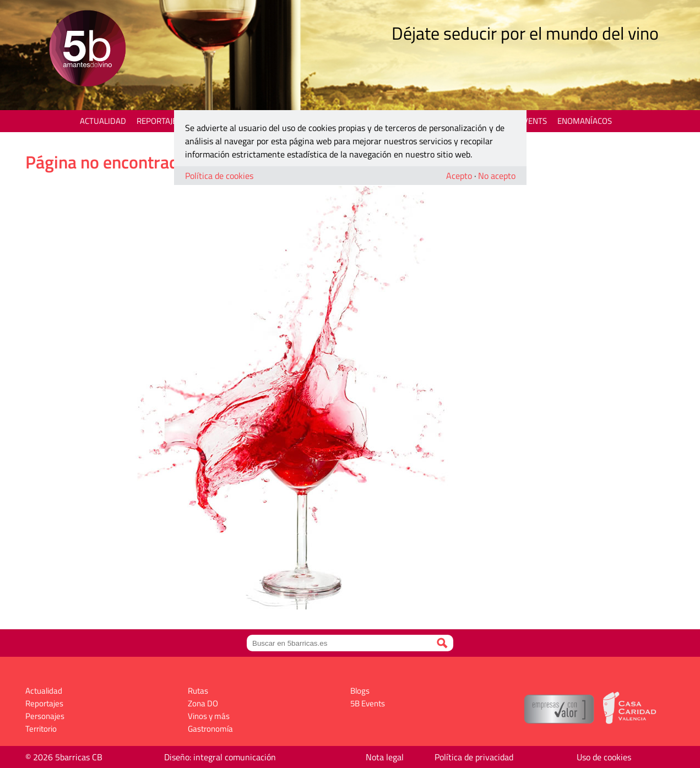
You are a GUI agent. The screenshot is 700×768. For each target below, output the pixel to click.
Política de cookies (219, 176)
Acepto (459, 176)
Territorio (41, 729)
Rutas (198, 691)
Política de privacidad (474, 757)
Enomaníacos (585, 121)
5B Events (527, 121)
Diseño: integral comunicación (220, 757)
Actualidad (103, 121)
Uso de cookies (604, 757)
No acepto (497, 176)
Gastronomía (210, 729)
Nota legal (385, 757)
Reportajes (159, 121)
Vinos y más (209, 716)
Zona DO (203, 703)
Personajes (45, 716)
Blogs (360, 691)
